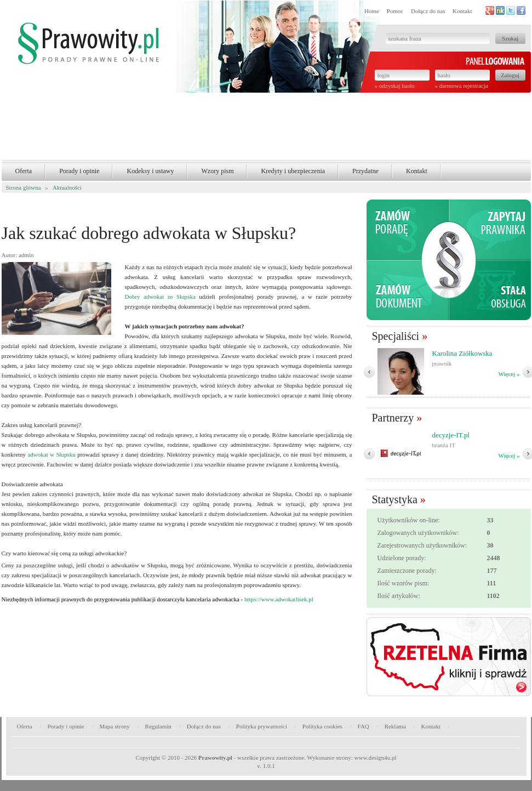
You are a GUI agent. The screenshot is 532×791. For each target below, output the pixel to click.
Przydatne (365, 171)
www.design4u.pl (376, 758)
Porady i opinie (79, 171)
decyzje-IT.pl (451, 435)
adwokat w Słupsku (51, 454)
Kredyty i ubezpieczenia (293, 171)
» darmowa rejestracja (462, 86)
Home (372, 11)
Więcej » (509, 374)
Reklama (395, 726)
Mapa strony (114, 726)
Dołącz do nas (428, 11)
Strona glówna (24, 187)
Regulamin (158, 726)
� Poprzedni (369, 372)
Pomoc (395, 11)
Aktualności (67, 187)
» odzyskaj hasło (395, 86)
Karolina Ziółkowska (462, 353)
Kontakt (462, 11)
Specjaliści (396, 336)
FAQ (364, 726)
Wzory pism (217, 171)
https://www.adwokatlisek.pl (279, 599)
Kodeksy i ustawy (150, 171)
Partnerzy (393, 418)
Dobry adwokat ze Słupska (160, 297)
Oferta (24, 171)
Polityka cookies (322, 726)
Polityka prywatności (262, 726)
